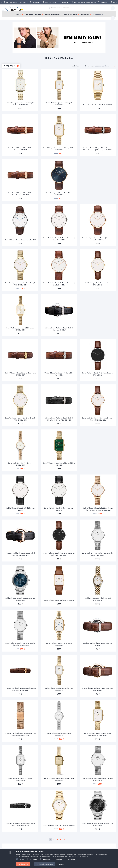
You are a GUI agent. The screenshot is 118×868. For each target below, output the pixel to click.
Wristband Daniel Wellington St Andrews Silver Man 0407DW (73, 357)
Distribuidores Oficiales (51, 2)
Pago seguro (11, 829)
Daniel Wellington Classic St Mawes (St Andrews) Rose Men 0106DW (102, 228)
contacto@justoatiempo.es (91, 823)
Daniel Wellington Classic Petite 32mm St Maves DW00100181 (102, 357)
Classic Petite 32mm (14, 87)
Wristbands (12, 103)
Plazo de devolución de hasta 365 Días (17, 2)
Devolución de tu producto (40, 826)
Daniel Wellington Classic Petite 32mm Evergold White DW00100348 (43, 400)
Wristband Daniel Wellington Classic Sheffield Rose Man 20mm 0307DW (43, 529)
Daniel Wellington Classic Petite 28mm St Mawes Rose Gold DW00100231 (102, 399)
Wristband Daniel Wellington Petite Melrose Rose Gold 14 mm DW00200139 (43, 699)
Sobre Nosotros (98, 14)
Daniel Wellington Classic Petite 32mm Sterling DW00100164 (102, 743)
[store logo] (13, 8)
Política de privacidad (60, 835)
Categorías (85, 14)
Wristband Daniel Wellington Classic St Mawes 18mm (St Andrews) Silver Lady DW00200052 (102, 142)
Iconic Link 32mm (13, 97)
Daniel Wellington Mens (15, 77)
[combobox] (63, 8)
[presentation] (2, 2)
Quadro (11, 100)
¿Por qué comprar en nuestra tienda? (65, 829)
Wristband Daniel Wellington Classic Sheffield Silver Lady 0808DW (73, 314)
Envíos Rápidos (36, 2)
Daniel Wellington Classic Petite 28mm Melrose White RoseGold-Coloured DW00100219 (102, 485)
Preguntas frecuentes (60, 826)
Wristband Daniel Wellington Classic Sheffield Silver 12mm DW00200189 (43, 786)
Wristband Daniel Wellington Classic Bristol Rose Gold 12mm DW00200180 (43, 656)
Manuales (34, 823)
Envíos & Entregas (13, 823)
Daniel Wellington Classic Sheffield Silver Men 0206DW (43, 486)
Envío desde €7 (66, 2)
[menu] (59, 14)
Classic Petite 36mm (14, 84)
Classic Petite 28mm (15, 90)
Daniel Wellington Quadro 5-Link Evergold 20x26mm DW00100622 (43, 100)
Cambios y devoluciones (15, 832)
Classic (11, 80)
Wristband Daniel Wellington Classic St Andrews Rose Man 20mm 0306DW (43, 185)
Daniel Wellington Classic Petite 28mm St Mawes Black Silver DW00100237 (73, 528)
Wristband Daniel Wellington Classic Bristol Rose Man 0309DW (102, 657)
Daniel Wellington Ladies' (15, 74)
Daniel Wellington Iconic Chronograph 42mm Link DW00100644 (43, 571)
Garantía (34, 829)
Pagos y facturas (13, 826)
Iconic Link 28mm (13, 93)
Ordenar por (91, 64)
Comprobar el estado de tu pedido (64, 832)
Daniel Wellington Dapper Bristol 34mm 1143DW (43, 228)
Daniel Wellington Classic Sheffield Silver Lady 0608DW (73, 486)
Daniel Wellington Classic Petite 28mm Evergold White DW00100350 (43, 271)
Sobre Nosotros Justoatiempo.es (64, 823)
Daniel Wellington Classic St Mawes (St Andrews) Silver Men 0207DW (73, 228)
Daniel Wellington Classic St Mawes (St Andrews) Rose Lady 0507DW (73, 271)
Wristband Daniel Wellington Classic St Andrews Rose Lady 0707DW (43, 143)
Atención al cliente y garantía (17, 835)
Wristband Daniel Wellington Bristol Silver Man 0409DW (102, 614)
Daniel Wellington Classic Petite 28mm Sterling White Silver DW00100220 (43, 613)
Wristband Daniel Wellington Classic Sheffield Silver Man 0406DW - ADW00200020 (73, 399)
